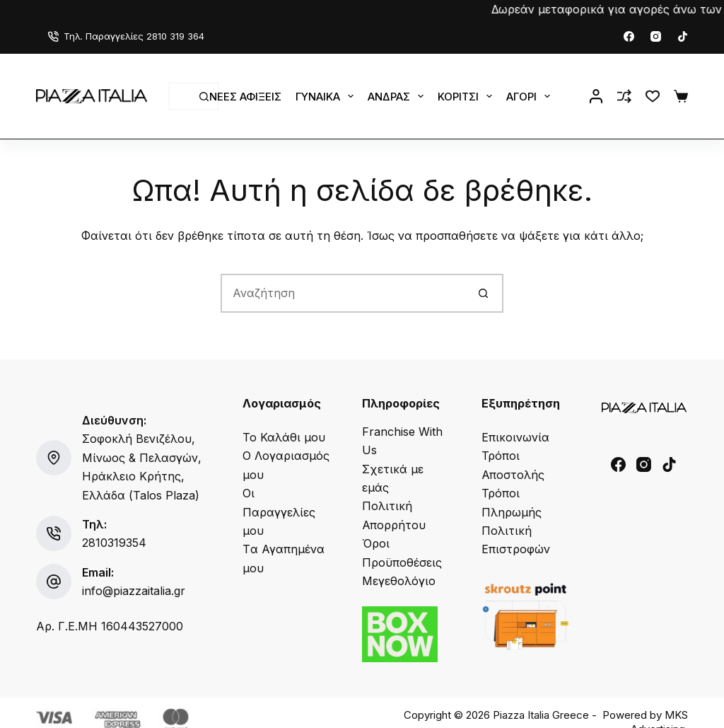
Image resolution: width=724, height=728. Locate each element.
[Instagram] (656, 36)
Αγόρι (531, 96)
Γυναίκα (327, 96)
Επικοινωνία (515, 437)
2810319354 (114, 543)
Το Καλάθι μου (284, 437)
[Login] (596, 96)
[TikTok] (683, 36)
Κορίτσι (468, 96)
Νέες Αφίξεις (245, 97)
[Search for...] (180, 96)
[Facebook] (629, 36)
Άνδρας (398, 96)
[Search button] (484, 293)
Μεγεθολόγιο (399, 581)
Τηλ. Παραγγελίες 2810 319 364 (126, 36)
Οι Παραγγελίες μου (279, 512)
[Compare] (624, 96)
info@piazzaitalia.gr (134, 591)
